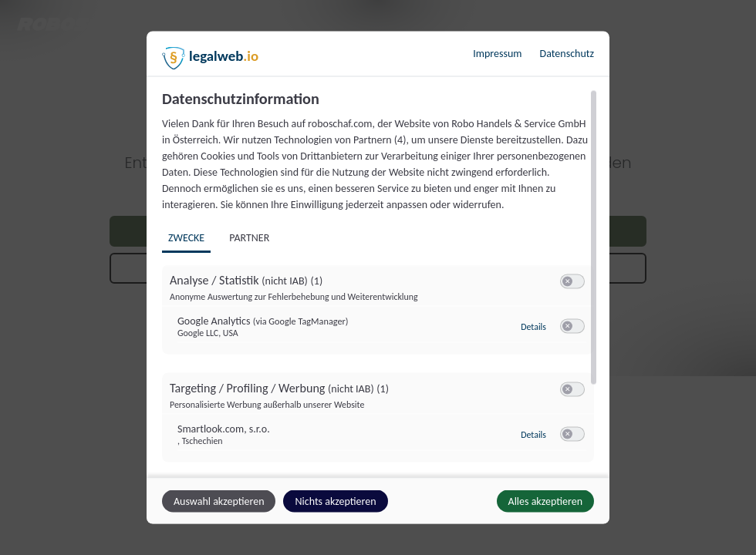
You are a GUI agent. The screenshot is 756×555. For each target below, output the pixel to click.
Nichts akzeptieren (335, 501)
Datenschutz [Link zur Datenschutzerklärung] (567, 54)
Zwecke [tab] (186, 238)
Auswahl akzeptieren (219, 501)
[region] (380, 282)
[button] (567, 282)
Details (533, 327)
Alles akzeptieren (545, 501)
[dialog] (378, 278)
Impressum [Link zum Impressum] (497, 54)
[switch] (572, 282)
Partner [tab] (249, 238)
